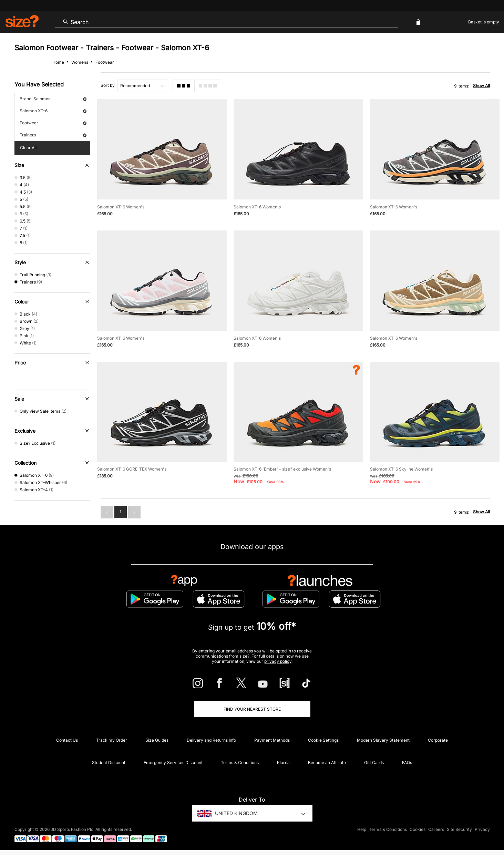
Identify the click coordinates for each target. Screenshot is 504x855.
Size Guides (157, 740)
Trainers (53, 135)
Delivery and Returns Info (211, 740)
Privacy (482, 830)
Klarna (283, 763)
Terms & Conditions (240, 763)
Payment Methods (272, 740)
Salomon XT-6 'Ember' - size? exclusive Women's (282, 469)
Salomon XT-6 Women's (121, 207)
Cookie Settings (323, 740)
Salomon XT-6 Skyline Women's (401, 469)
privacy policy (278, 661)
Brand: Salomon (53, 99)
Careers (436, 830)
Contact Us (67, 740)
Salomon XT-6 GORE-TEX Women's (132, 469)
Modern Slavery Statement (383, 740)
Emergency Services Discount (173, 763)
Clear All (28, 148)
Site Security (459, 830)
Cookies (418, 830)
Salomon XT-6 (53, 111)
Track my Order (112, 740)
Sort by (108, 85)
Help (362, 830)
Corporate (438, 740)
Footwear (53, 123)
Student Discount (109, 763)
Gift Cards (374, 763)
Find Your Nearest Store (252, 709)
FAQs (407, 763)
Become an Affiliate (327, 763)
